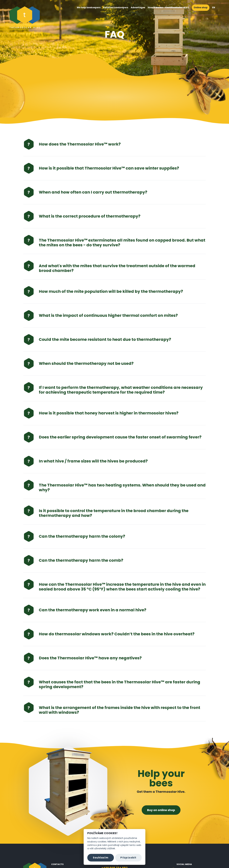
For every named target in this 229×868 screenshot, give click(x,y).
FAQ (187, 8)
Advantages (138, 8)
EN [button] (215, 8)
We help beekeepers (89, 8)
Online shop (201, 8)
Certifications (173, 8)
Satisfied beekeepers (116, 8)
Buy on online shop (161, 810)
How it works (155, 8)
